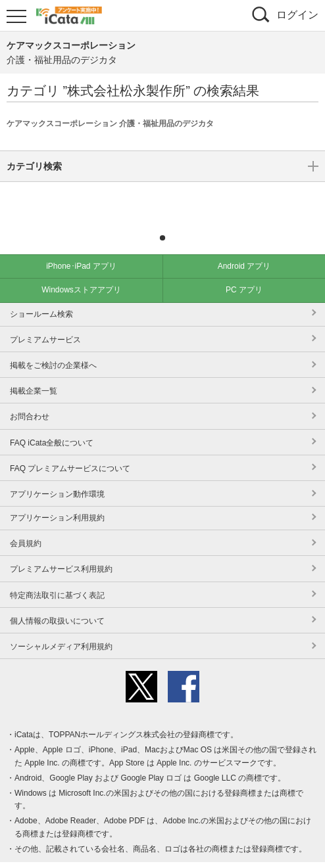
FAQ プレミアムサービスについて (70, 449)
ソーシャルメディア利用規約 (61, 627)
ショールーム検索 (41, 294)
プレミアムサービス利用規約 (61, 549)
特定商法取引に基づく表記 (57, 576)
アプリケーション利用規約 (57, 498)
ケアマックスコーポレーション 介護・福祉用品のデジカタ (110, 124)
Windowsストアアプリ (81, 270)
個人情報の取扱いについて (57, 601)
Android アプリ (244, 246)
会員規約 (26, 524)
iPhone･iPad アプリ (81, 246)
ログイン (297, 15)
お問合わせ (30, 397)
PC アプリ (244, 270)
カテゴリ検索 (162, 199)
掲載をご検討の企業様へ (53, 346)
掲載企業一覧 (34, 371)
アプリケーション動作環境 (57, 474)
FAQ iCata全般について (52, 423)
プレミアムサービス (45, 320)
